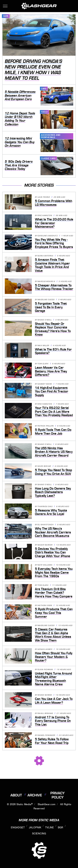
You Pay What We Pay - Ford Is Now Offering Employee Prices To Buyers (54, 243)
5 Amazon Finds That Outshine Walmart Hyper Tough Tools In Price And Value (52, 265)
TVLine (50, 827)
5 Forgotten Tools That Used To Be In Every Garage (51, 307)
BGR (60, 827)
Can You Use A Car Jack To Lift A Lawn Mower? (54, 701)
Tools (44, 112)
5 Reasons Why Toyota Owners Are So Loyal (51, 512)
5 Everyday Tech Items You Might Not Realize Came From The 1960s (54, 573)
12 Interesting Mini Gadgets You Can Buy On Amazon (20, 142)
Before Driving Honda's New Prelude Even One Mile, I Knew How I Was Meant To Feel (33, 70)
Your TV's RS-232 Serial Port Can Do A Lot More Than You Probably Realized (54, 412)
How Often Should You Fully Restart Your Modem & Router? (54, 657)
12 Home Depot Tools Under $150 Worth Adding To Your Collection (20, 119)
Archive (35, 795)
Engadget (18, 827)
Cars (6, 16)
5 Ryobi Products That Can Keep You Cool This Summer (54, 613)
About (16, 795)
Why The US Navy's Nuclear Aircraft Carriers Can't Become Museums (53, 532)
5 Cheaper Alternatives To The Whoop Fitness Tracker (54, 287)
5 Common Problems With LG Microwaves (54, 203)
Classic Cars (48, 158)
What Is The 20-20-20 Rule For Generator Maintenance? (54, 223)
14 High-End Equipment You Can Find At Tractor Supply (52, 392)
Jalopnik (35, 827)
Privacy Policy (58, 795)
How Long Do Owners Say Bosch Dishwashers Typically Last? (53, 492)
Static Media (24, 804)
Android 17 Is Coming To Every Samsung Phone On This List (53, 721)
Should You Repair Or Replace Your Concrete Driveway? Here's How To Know (53, 329)
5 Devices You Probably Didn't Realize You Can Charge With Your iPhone (53, 552)
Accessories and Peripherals (51, 136)
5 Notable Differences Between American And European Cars (20, 96)
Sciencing (39, 833)
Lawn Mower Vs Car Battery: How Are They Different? (51, 371)
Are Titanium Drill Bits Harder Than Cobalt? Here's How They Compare (54, 593)
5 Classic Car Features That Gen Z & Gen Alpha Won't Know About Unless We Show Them (53, 635)
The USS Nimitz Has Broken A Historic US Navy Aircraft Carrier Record (54, 452)
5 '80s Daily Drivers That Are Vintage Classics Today (19, 165)
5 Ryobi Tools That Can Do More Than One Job (53, 432)
